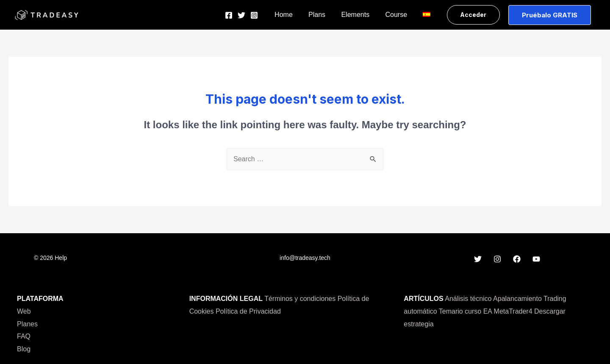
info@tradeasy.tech (305, 258)
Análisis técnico (468, 299)
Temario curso (460, 311)
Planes (27, 324)
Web (24, 311)
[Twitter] (253, 15)
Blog (24, 349)
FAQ (24, 336)
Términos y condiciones (300, 299)
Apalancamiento (517, 299)
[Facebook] (240, 15)
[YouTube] (536, 259)
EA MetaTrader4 (509, 311)
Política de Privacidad (248, 311)
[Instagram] (266, 15)
